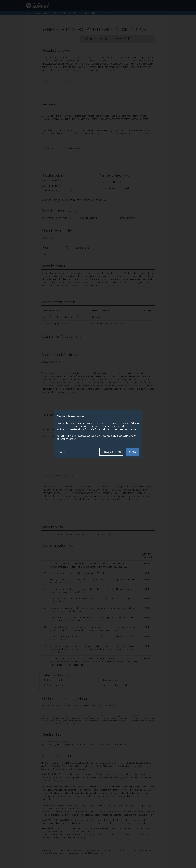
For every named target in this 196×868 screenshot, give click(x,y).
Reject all (61, 452)
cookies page (69, 439)
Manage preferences (111, 452)
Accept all (132, 452)
